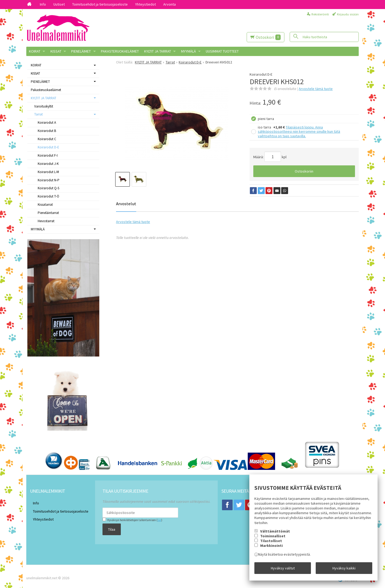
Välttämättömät (275, 534)
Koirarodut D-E (48, 147)
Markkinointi (271, 549)
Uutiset (59, 4)
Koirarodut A (47, 123)
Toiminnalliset (273, 539)
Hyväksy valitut (283, 569)
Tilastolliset (271, 544)
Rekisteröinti (320, 14)
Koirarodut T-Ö (48, 196)
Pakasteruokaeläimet (120, 51)
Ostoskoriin (304, 171)
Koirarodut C (47, 139)
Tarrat (38, 114)
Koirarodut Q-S (48, 188)
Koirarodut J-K (48, 164)
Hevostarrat (46, 221)
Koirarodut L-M (48, 172)
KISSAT (56, 51)
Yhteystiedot (146, 4)
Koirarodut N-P (49, 180)
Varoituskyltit (44, 106)
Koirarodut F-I (48, 155)
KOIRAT (35, 51)
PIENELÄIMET (81, 51)
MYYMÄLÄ (189, 51)
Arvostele (316, 89)
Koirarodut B (47, 131)
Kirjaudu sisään (348, 14)
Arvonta (170, 4)
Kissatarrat (45, 205)
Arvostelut (126, 204)
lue (153, 520)
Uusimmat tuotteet (222, 51)
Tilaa (106, 528)
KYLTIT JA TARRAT (158, 51)
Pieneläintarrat (48, 213)
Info (43, 4)
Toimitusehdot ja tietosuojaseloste (100, 4)
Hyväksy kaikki (344, 569)
